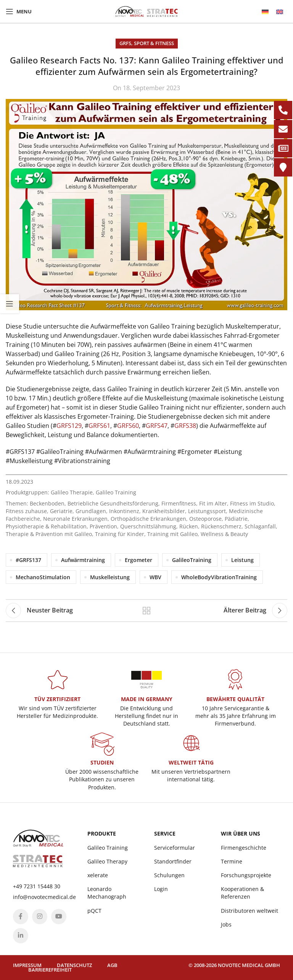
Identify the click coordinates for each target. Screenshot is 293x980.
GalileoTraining (192, 560)
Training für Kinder (120, 534)
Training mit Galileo (172, 534)
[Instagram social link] (40, 917)
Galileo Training (116, 492)
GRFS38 (185, 426)
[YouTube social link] (59, 917)
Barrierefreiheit (50, 970)
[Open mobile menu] (19, 11)
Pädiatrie (236, 519)
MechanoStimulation (43, 577)
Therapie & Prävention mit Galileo (49, 534)
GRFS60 (128, 426)
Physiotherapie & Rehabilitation (46, 526)
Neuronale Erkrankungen (75, 519)
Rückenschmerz (221, 526)
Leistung (242, 560)
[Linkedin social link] (21, 936)
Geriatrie (61, 511)
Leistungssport (207, 511)
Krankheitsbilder (164, 511)
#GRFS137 (28, 560)
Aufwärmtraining (83, 560)
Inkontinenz (124, 511)
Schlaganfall (260, 526)
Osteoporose (205, 519)
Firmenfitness (179, 503)
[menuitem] (265, 12)
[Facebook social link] (21, 917)
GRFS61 (99, 426)
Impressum (27, 965)
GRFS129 (69, 426)
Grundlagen (91, 511)
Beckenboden (47, 503)
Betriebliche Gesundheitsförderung (113, 503)
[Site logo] (146, 11)
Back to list (146, 611)
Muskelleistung (110, 577)
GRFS (125, 43)
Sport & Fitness (154, 43)
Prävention (103, 526)
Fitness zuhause (26, 511)
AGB (112, 965)
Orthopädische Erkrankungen (148, 519)
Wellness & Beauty (224, 534)
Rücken (189, 526)
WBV (155, 577)
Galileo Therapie (72, 492)
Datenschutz (74, 965)
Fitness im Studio (252, 503)
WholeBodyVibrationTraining (219, 577)
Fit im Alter (213, 503)
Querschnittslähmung (148, 526)
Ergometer (138, 560)
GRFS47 (157, 426)
